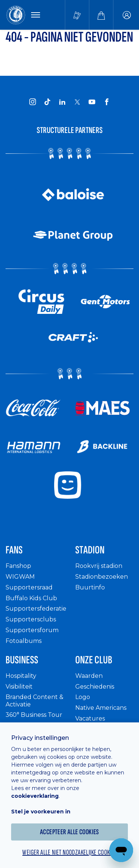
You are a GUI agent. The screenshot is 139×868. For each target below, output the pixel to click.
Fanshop (18, 566)
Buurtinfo (90, 587)
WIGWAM (20, 577)
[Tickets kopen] (77, 15)
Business (22, 660)
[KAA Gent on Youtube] (92, 102)
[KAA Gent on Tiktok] (47, 102)
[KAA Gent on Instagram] (33, 102)
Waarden (89, 676)
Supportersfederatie (36, 609)
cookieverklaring (35, 796)
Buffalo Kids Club (31, 598)
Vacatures (90, 719)
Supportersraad (29, 587)
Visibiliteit (19, 687)
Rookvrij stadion (99, 566)
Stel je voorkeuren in (41, 812)
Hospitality (21, 676)
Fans (14, 550)
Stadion (90, 550)
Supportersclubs (31, 619)
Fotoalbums (24, 641)
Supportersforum (32, 630)
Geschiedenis (95, 687)
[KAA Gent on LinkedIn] (62, 102)
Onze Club (94, 660)
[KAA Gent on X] (77, 102)
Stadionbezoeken (102, 577)
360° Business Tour (34, 715)
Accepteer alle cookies (69, 832)
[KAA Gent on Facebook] (107, 102)
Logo (83, 697)
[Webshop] (101, 15)
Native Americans (101, 708)
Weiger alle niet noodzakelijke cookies (69, 852)
